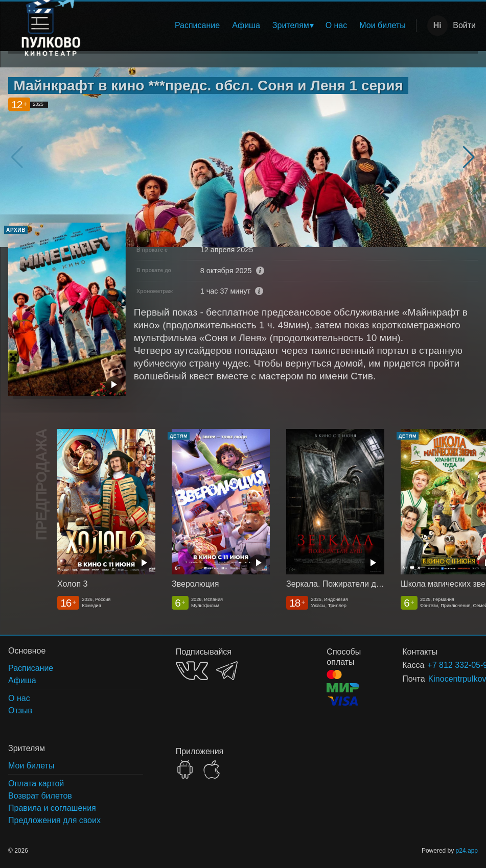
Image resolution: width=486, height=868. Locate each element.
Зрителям (291, 25)
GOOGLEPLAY (185, 769)
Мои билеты (382, 25)
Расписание (197, 25)
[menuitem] (197, 26)
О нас (337, 25)
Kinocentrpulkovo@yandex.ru (441, 679)
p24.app (467, 851)
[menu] (257, 26)
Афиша (246, 25)
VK (192, 671)
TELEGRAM (227, 671)
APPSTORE (212, 769)
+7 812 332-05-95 (440, 665)
